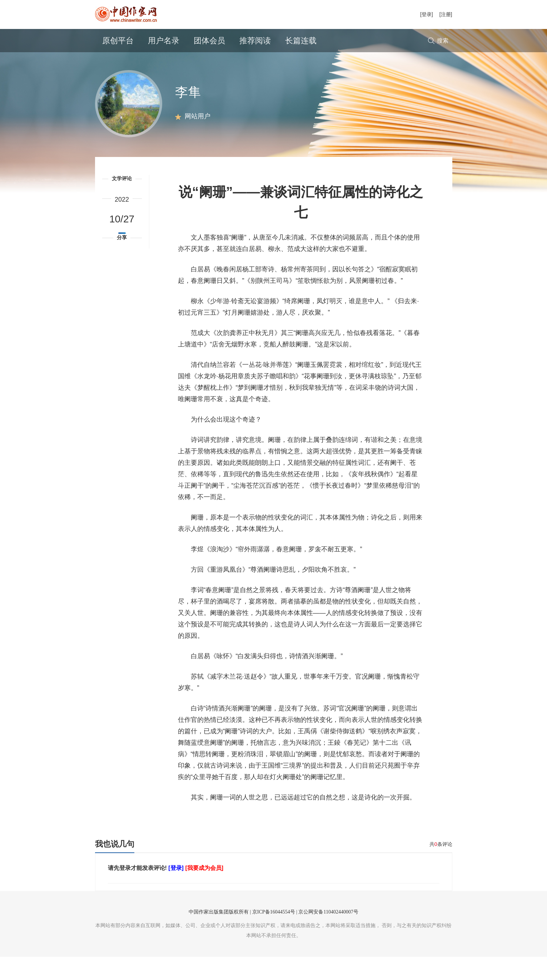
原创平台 (118, 41)
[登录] (427, 14)
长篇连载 (301, 41)
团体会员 (209, 41)
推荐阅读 (255, 41)
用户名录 (164, 41)
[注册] (446, 14)
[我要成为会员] (204, 891)
